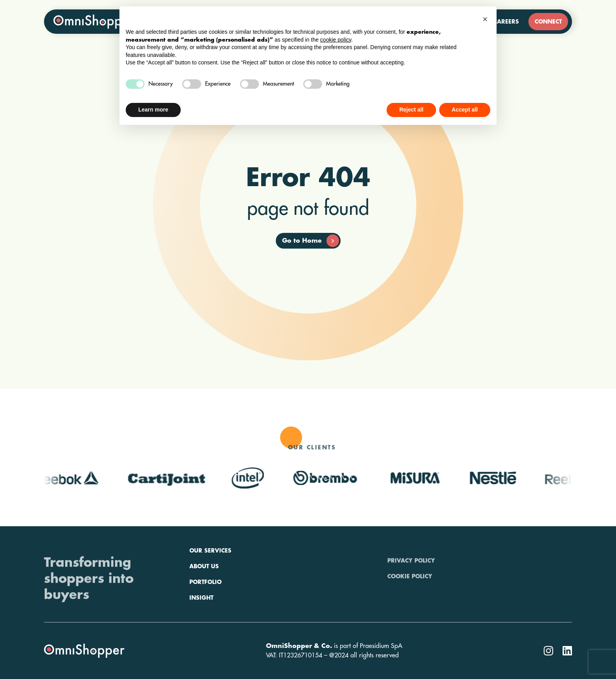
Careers (506, 22)
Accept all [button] (465, 110)
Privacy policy (411, 573)
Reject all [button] (411, 110)
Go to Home (311, 241)
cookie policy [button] (336, 40)
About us (204, 588)
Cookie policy (410, 588)
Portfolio (205, 604)
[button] (486, 19)
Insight (201, 620)
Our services (210, 573)
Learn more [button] (153, 110)
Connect (548, 22)
